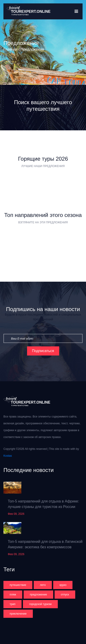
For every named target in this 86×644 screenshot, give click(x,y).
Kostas (8, 456)
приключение (18, 614)
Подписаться (43, 351)
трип (12, 604)
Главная (10, 49)
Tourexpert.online (31, 12)
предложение (38, 595)
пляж (13, 595)
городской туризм (40, 604)
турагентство (20, 15)
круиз (63, 585)
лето (43, 585)
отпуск (65, 595)
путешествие (18, 585)
